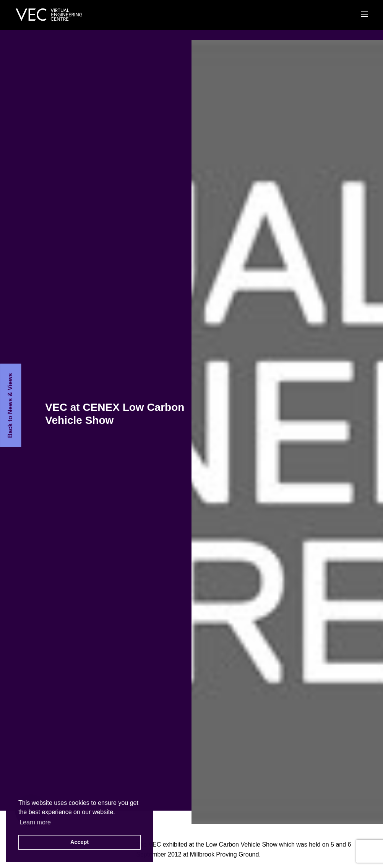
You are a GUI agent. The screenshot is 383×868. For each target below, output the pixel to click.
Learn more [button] (35, 822)
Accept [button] (80, 842)
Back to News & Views (10, 406)
